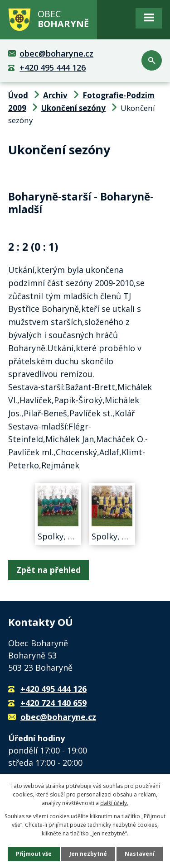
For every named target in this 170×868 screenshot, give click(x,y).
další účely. (114, 803)
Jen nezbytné (88, 854)
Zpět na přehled (49, 570)
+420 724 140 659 (53, 703)
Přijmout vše (34, 854)
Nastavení (140, 854)
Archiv (55, 95)
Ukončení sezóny (73, 108)
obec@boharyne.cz (56, 53)
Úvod (18, 95)
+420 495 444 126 (53, 67)
